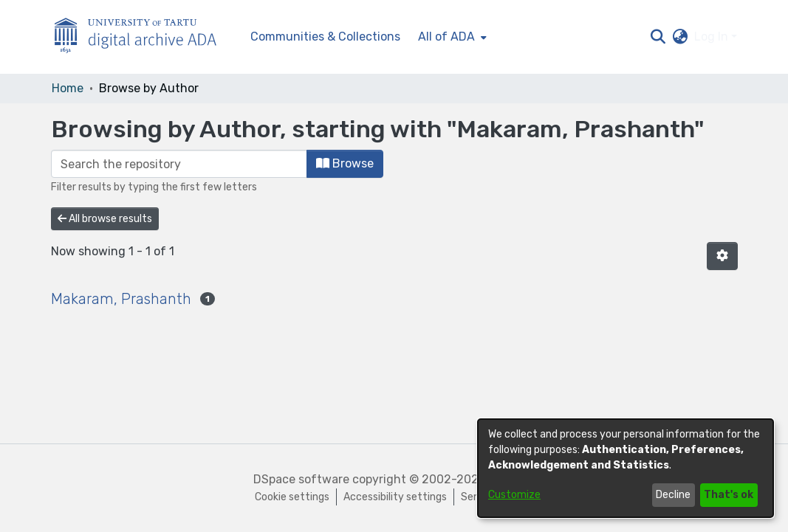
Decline (673, 495)
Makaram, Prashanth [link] (121, 299)
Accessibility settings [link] (395, 497)
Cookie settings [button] (292, 497)
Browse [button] (345, 163)
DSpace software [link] (301, 479)
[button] (658, 37)
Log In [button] (713, 37)
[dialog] (626, 468)
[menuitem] (451, 37)
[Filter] (179, 164)
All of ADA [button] (446, 37)
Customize (514, 495)
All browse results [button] (105, 219)
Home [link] (68, 88)
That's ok (729, 495)
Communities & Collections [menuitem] (325, 37)
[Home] (143, 37)
